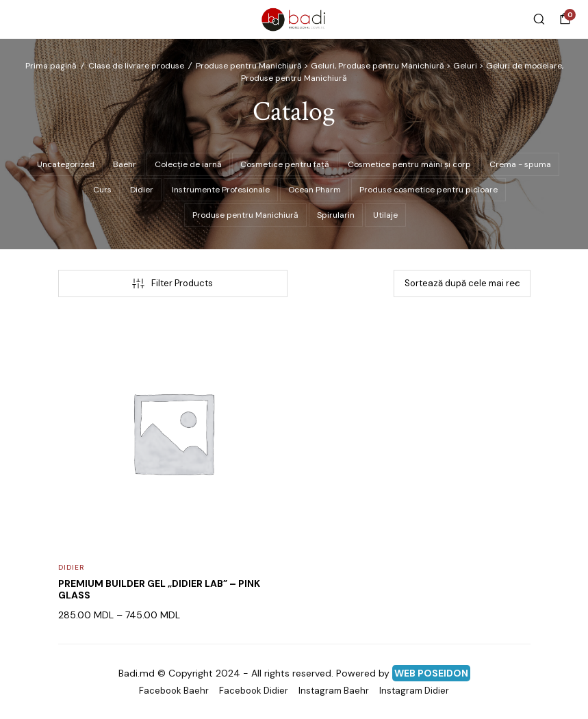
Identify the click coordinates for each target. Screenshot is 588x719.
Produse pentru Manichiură (245, 215)
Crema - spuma (520, 164)
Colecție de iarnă (188, 164)
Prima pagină (51, 66)
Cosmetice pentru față (285, 164)
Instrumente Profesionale (221, 190)
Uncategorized (66, 164)
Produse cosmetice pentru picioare (429, 190)
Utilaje (385, 215)
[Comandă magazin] (462, 283)
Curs (102, 190)
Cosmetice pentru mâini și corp (409, 164)
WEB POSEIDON (431, 673)
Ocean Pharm (315, 190)
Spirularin (336, 215)
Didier (142, 190)
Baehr (125, 164)
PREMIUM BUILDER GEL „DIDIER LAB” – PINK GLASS (159, 589)
